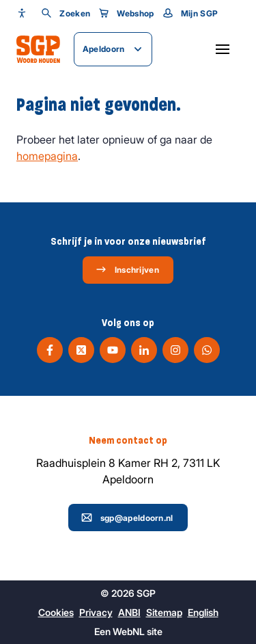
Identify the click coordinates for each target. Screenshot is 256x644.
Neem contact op (128, 440)
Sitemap (164, 612)
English (203, 612)
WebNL (129, 631)
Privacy (96, 612)
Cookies (56, 612)
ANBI (129, 612)
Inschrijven (127, 269)
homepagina (47, 156)
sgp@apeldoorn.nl (127, 518)
